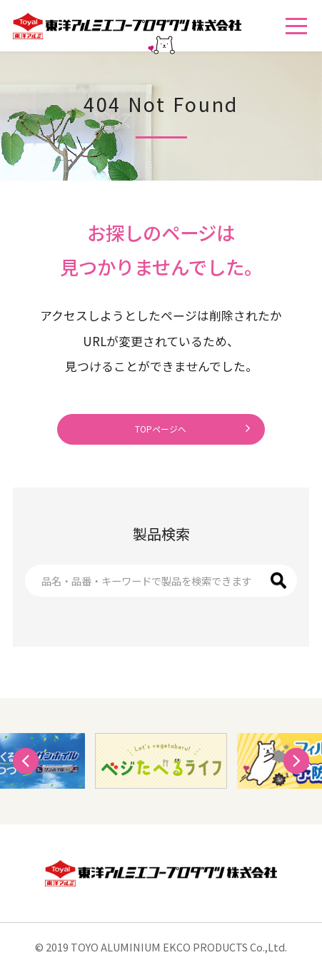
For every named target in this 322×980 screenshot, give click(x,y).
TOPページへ (161, 433)
